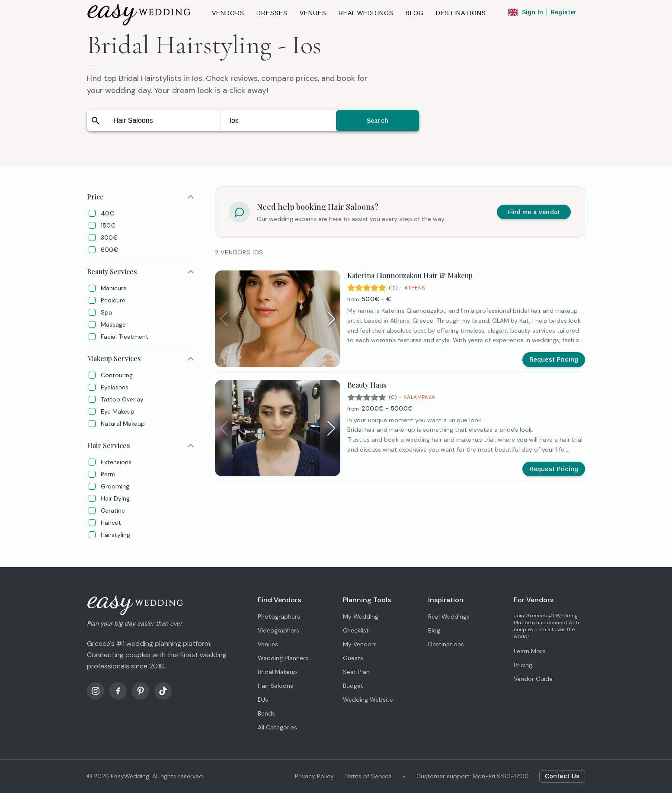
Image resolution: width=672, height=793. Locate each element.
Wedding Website (368, 700)
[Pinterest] (141, 691)
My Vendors (360, 644)
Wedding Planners (283, 658)
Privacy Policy (314, 776)
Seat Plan (356, 672)
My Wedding (361, 616)
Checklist (356, 630)
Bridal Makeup (277, 672)
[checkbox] (92, 213)
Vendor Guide (533, 679)
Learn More (530, 651)
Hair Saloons (275, 686)
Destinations (446, 644)
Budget (353, 686)
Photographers (279, 616)
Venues (268, 644)
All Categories (277, 727)
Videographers (278, 630)
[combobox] (162, 121)
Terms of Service (368, 776)
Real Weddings (449, 616)
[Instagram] (96, 691)
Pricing (523, 665)
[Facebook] (118, 691)
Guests (353, 658)
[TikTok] (163, 691)
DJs (263, 700)
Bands (266, 713)
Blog (434, 630)
